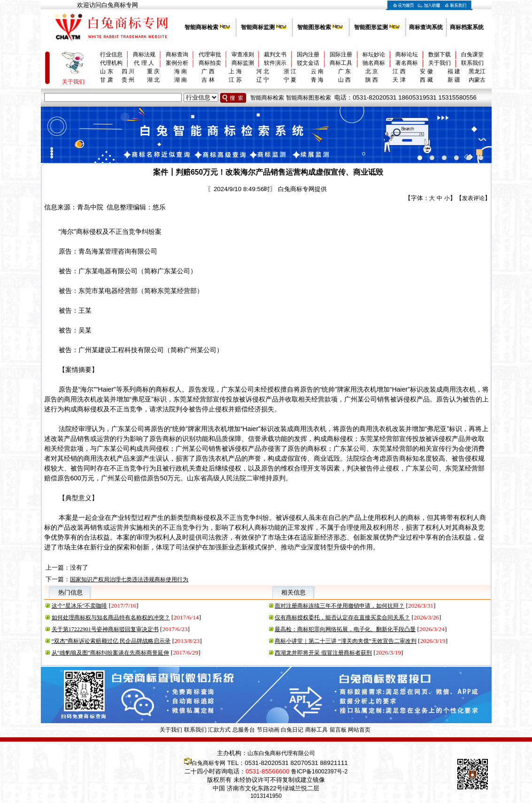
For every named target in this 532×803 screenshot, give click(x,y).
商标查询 (177, 54)
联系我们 (472, 63)
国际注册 (341, 54)
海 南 (181, 71)
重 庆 (153, 71)
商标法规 (144, 54)
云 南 (317, 71)
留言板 (338, 730)
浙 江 (290, 71)
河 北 (263, 71)
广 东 (344, 71)
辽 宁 (263, 80)
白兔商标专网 (208, 763)
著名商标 (407, 63)
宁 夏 (290, 80)
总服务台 (244, 730)
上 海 (235, 71)
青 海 (317, 80)
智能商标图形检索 (308, 98)
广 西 (208, 71)
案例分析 (177, 63)
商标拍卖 (210, 63)
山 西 (344, 80)
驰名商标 (374, 63)
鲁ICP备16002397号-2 (319, 772)
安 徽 (426, 71)
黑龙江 (477, 71)
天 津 (399, 80)
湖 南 (181, 80)
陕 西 (372, 80)
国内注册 (308, 54)
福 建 (454, 71)
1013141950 (266, 796)
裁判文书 (275, 54)
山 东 (106, 71)
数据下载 (439, 54)
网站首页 (359, 730)
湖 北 (153, 80)
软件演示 (275, 63)
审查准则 (243, 54)
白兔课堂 (472, 54)
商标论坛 (407, 54)
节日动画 (268, 730)
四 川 (128, 71)
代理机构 (111, 63)
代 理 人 (144, 63)
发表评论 (473, 198)
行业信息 (111, 54)
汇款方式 (219, 730)
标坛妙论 (374, 54)
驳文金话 (308, 63)
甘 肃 (106, 80)
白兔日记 (292, 730)
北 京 (372, 71)
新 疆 (454, 80)
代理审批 (210, 54)
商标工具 (341, 63)
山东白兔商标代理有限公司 (281, 753)
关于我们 (439, 63)
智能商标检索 (267, 98)
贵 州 (128, 80)
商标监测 (243, 63)
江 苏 (235, 80)
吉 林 (208, 80)
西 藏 (426, 80)
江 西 (399, 71)
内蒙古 (477, 80)
